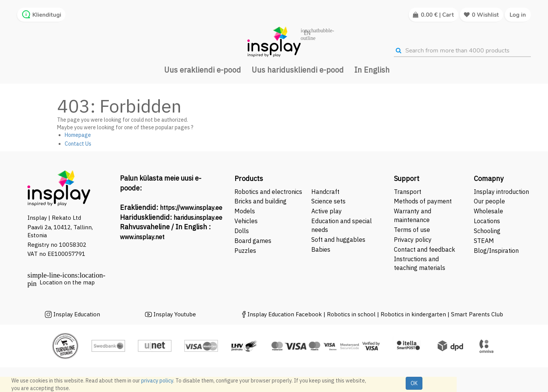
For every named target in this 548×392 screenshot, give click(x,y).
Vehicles (246, 221)
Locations (487, 221)
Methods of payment (423, 201)
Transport (408, 192)
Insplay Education (77, 314)
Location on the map (67, 282)
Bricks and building (260, 201)
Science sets (329, 201)
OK (414, 383)
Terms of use (412, 230)
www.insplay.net (142, 237)
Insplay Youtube (175, 314)
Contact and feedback (425, 249)
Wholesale (488, 211)
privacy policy (157, 381)
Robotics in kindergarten (414, 314)
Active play (327, 211)
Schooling (487, 231)
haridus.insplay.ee (198, 217)
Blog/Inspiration (496, 251)
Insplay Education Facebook (285, 314)
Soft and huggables (338, 240)
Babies (321, 249)
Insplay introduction (501, 192)
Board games (253, 241)
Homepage (78, 135)
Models (245, 211)
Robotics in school (351, 314)
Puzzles (245, 251)
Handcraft (325, 192)
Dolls (242, 231)
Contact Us (78, 144)
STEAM (484, 241)
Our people (489, 201)
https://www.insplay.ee (191, 208)
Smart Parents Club (477, 314)
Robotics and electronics (268, 192)
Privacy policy (413, 240)
